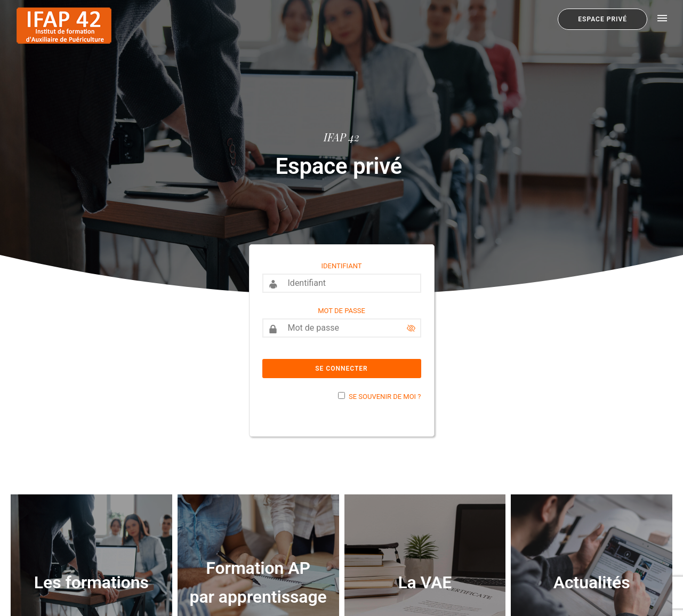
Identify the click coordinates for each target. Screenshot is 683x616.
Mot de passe (341, 311)
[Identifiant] (342, 283)
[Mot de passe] (342, 328)
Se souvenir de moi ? (385, 397)
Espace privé (602, 19)
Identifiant (341, 266)
